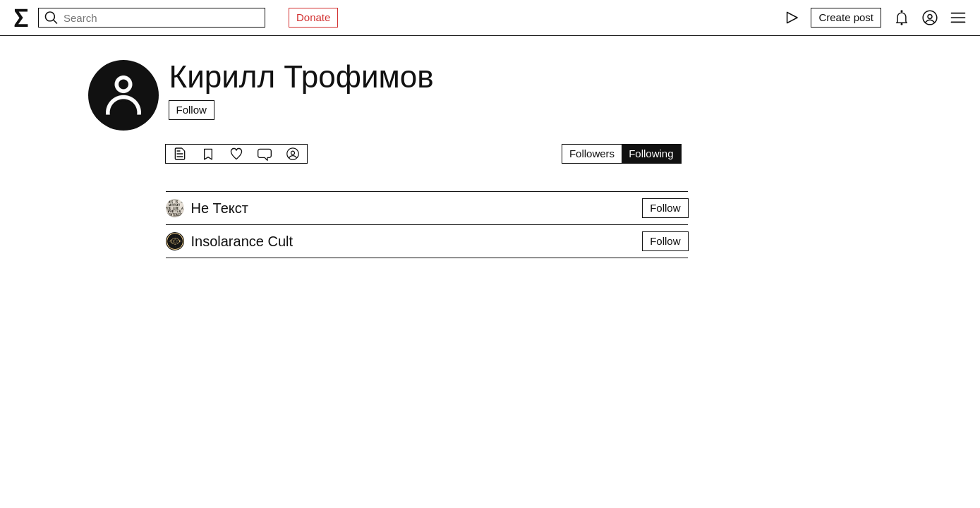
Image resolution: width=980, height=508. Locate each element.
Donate (313, 17)
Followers (592, 153)
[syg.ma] (21, 18)
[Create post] (846, 18)
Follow (192, 110)
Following (651, 153)
